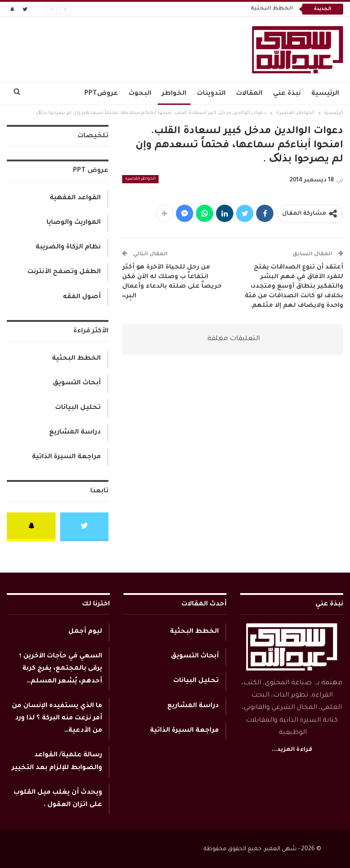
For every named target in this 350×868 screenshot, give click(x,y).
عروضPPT (101, 94)
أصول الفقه (82, 297)
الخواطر (174, 94)
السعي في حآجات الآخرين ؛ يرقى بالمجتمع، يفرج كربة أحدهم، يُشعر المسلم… (61, 669)
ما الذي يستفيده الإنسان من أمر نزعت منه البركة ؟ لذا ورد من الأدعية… (57, 718)
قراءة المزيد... (292, 750)
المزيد (64, 94)
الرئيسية (325, 94)
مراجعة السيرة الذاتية (66, 457)
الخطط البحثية (272, 9)
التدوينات (211, 94)
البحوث (140, 94)
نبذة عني (287, 94)
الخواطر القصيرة (140, 179)
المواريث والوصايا (74, 223)
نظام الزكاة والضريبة (68, 248)
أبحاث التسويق (77, 383)
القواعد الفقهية (75, 198)
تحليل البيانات (78, 408)
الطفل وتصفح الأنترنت (64, 272)
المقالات (249, 94)
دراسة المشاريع (75, 433)
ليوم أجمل (85, 632)
